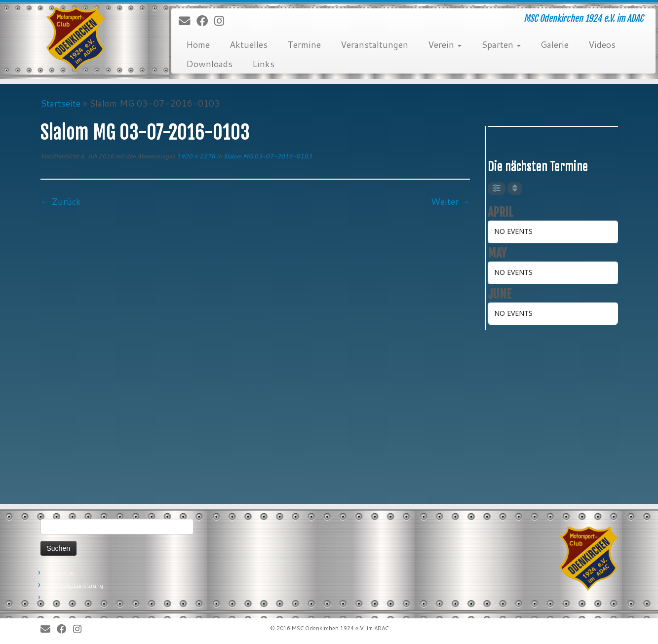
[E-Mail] (188, 21)
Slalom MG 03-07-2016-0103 (267, 156)
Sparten (501, 44)
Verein (445, 44)
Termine (304, 44)
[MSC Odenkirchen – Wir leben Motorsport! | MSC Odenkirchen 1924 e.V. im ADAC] (76, 39)
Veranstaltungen (374, 44)
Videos (602, 44)
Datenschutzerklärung (74, 586)
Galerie (555, 44)
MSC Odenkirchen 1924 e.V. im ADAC (340, 628)
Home (198, 44)
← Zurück (61, 201)
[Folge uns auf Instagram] (222, 21)
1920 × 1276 (195, 156)
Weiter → (450, 201)
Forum (54, 598)
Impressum (60, 573)
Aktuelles (249, 44)
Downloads (209, 64)
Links (263, 64)
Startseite (60, 103)
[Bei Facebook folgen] (205, 21)
